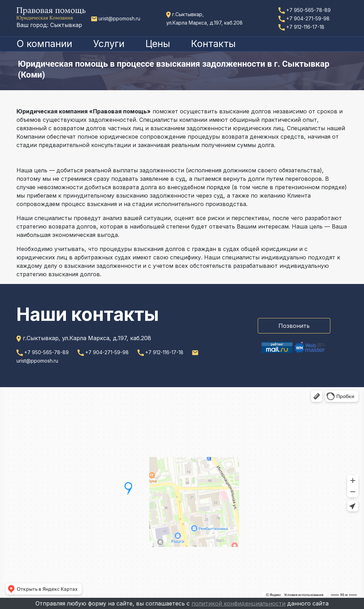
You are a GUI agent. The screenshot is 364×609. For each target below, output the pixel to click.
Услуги (109, 44)
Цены (158, 44)
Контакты (213, 44)
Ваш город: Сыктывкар (49, 25)
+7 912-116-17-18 (301, 27)
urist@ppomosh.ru (116, 18)
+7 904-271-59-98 (304, 18)
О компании (44, 44)
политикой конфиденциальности (238, 603)
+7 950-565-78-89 (305, 10)
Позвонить (294, 326)
